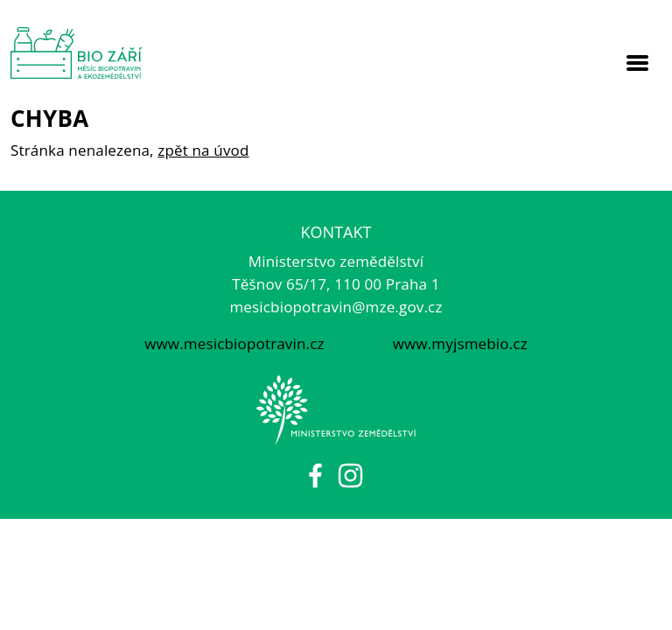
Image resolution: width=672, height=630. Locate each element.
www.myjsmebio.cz (458, 343)
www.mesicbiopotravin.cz (234, 343)
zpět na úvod (203, 150)
